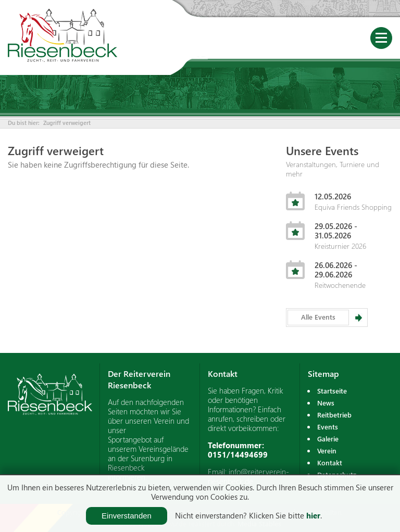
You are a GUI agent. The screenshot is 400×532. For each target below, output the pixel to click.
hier (313, 515)
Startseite (332, 391)
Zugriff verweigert (67, 123)
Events (328, 427)
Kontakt (330, 463)
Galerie (328, 439)
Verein (327, 451)
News (326, 403)
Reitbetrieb (334, 415)
